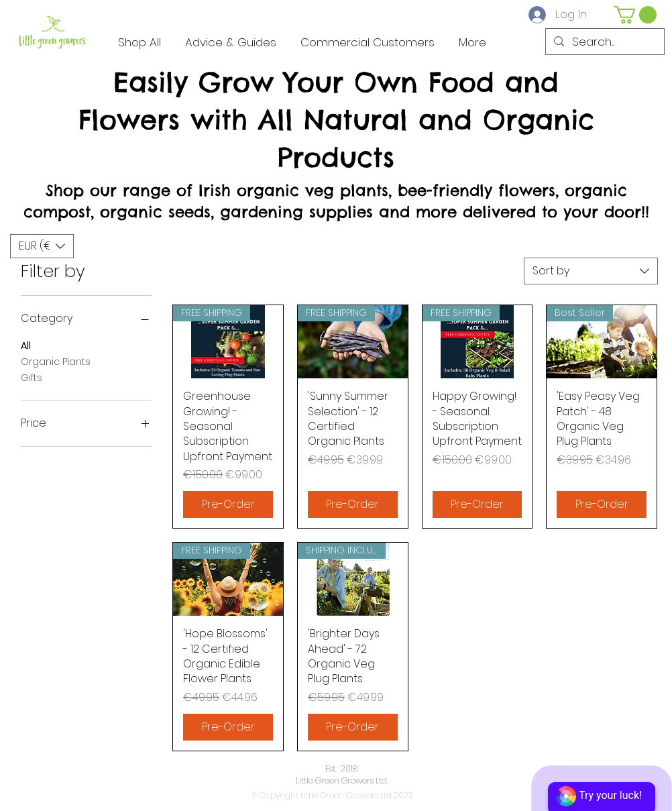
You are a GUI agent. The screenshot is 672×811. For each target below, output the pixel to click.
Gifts (32, 377)
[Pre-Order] (228, 504)
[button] (635, 15)
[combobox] (591, 271)
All (26, 345)
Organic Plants (56, 361)
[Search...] (604, 42)
